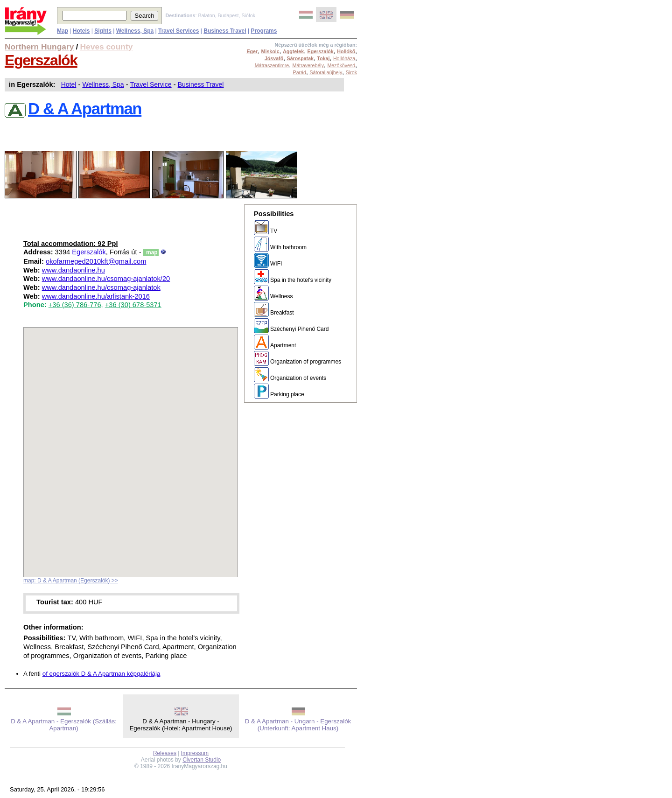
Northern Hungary (39, 47)
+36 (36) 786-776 (75, 305)
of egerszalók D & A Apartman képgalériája (101, 674)
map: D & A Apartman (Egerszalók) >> (71, 581)
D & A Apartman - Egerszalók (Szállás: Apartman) (64, 725)
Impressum (195, 753)
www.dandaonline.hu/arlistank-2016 (96, 296)
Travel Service (151, 84)
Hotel (69, 84)
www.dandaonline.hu (73, 270)
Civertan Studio (202, 760)
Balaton (206, 15)
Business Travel (201, 84)
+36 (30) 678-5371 (133, 305)
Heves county (107, 47)
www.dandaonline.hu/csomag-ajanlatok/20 (106, 279)
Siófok (248, 15)
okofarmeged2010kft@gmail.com (96, 261)
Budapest (228, 15)
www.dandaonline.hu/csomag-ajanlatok (101, 287)
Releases (165, 753)
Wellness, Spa (103, 84)
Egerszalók (41, 60)
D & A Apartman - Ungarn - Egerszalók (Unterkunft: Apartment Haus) (298, 725)
